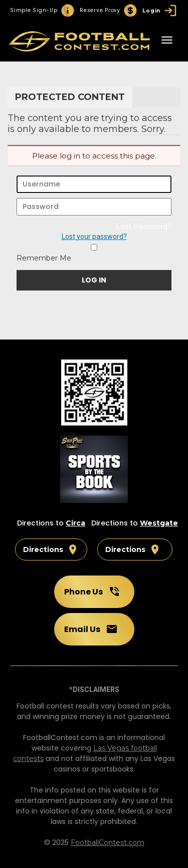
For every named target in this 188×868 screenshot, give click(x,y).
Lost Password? (144, 226)
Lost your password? (94, 236)
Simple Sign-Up (43, 10)
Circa (75, 523)
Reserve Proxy (109, 10)
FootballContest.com (108, 842)
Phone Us (92, 591)
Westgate (159, 523)
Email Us (91, 629)
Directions (51, 549)
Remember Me (44, 258)
